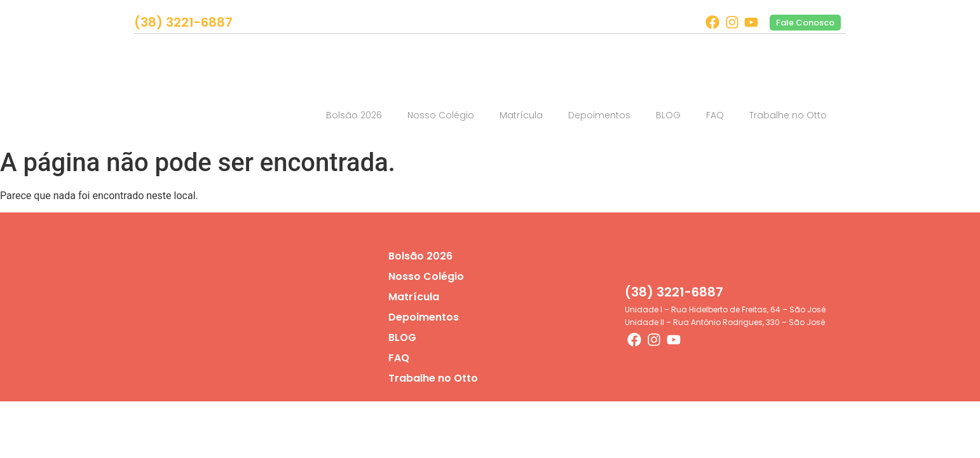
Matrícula (521, 115)
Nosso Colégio (441, 115)
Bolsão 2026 (354, 115)
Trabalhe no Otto (788, 115)
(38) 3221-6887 (183, 22)
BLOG (668, 115)
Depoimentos (599, 115)
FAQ (715, 115)
